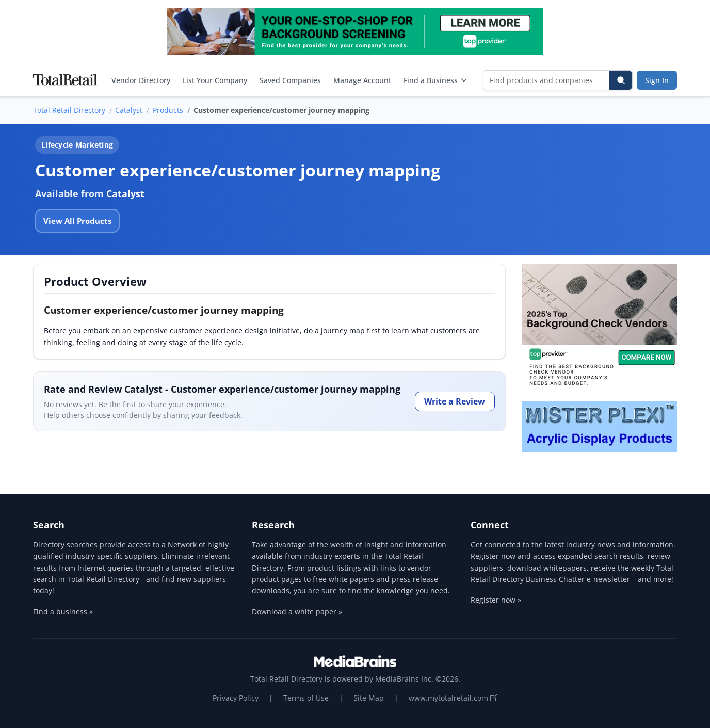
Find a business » (63, 612)
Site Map (369, 698)
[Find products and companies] (547, 80)
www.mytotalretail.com (453, 698)
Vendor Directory (141, 80)
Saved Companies (290, 80)
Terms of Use (306, 698)
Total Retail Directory (69, 110)
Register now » (496, 600)
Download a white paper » (297, 612)
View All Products (77, 221)
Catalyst (129, 110)
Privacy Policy (236, 698)
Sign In (657, 80)
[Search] (621, 80)
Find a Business (436, 80)
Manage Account (362, 80)
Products (168, 110)
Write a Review (455, 401)
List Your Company (215, 80)
